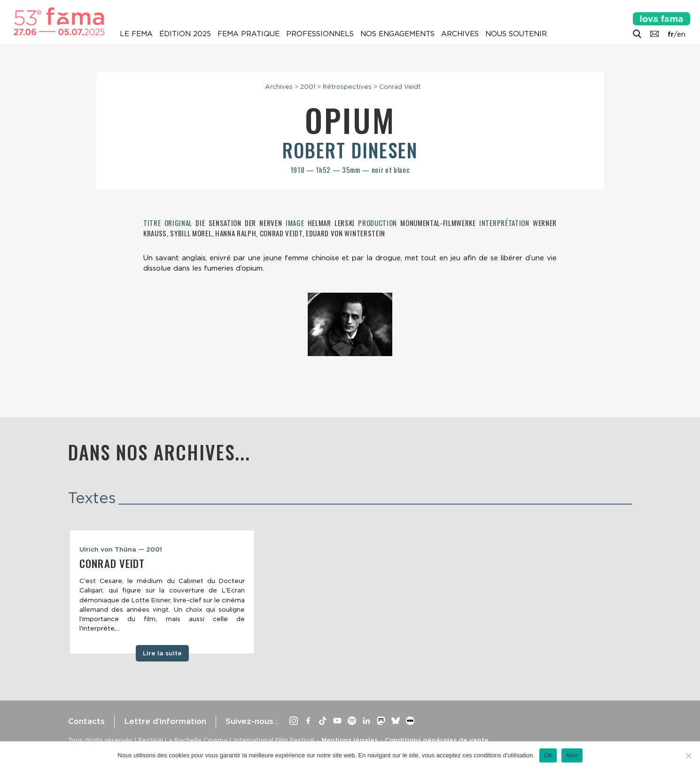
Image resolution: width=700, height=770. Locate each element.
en (681, 34)
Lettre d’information (165, 721)
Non (572, 755)
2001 (308, 86)
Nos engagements (397, 34)
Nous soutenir (516, 34)
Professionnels (320, 34)
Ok (548, 755)
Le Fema (136, 34)
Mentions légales (350, 740)
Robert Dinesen (350, 150)
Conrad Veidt (400, 86)
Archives (460, 34)
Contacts (86, 721)
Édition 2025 (185, 34)
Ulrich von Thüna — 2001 (121, 549)
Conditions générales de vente (437, 740)
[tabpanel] (162, 592)
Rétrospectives (347, 86)
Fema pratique (249, 34)
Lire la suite (162, 653)
